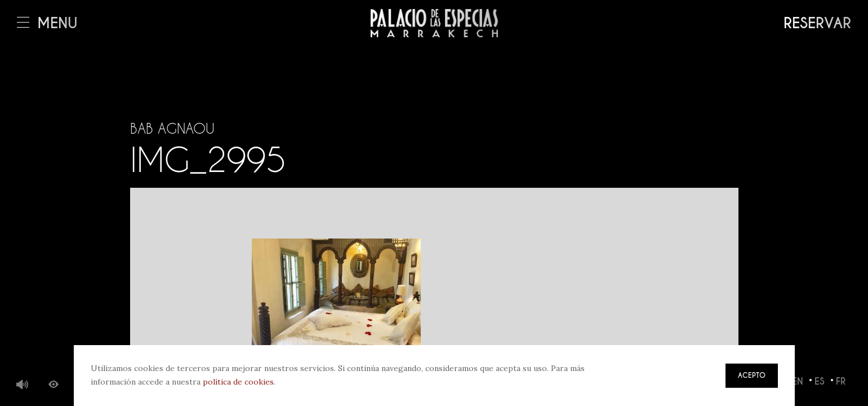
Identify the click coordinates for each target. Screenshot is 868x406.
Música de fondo (23, 385)
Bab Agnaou (172, 129)
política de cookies (238, 382)
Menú (47, 23)
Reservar (817, 23)
